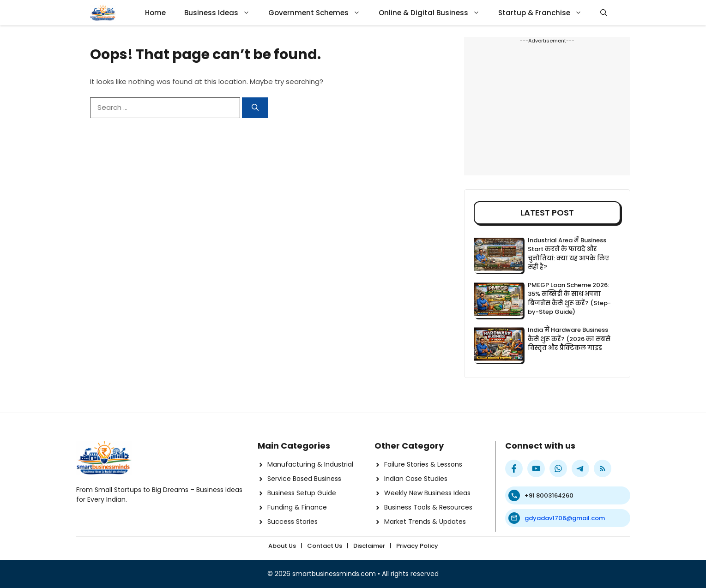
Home (155, 13)
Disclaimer (369, 546)
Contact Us (325, 546)
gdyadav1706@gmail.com (565, 518)
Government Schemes (319, 13)
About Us (282, 546)
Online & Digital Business (434, 13)
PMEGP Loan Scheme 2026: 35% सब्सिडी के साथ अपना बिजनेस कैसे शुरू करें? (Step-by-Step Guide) (569, 299)
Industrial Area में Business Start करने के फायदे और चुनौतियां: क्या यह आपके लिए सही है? (568, 254)
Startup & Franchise (545, 13)
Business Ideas (222, 13)
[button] (604, 13)
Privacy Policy (417, 546)
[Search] (255, 108)
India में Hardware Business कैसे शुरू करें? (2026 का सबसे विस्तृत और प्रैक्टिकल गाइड (569, 339)
